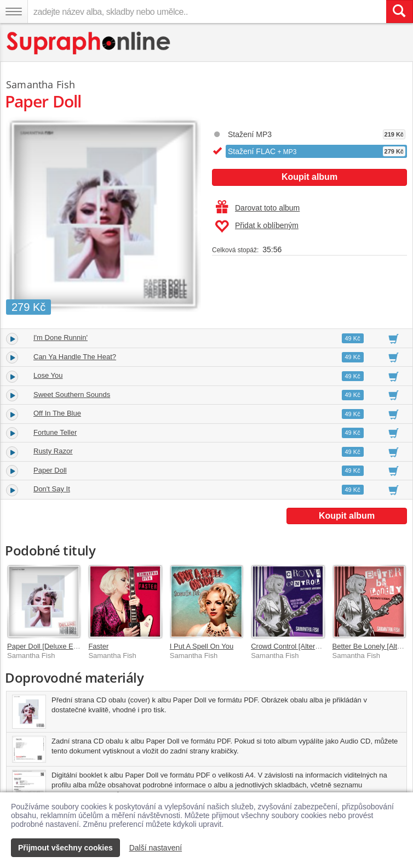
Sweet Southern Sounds (72, 395)
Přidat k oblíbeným (257, 226)
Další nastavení (156, 848)
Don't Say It (52, 489)
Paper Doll (50, 470)
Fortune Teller (55, 432)
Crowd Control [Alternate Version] (304, 646)
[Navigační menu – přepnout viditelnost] (14, 12)
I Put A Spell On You (202, 646)
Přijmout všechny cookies (65, 848)
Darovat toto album (258, 208)
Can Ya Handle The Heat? (75, 357)
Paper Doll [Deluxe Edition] (50, 646)
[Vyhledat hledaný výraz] (399, 12)
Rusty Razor (53, 451)
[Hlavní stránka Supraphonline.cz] (89, 43)
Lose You (48, 375)
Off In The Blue (57, 413)
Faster (98, 646)
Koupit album (309, 177)
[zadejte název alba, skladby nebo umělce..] (207, 12)
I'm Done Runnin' (61, 337)
